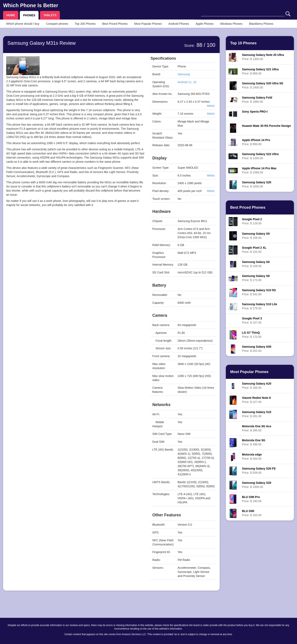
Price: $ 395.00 (257, 428)
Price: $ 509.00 (259, 471)
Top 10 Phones (243, 43)
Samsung (184, 74)
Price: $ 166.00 (257, 386)
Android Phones (179, 24)
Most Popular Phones (148, 24)
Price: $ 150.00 (252, 513)
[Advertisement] (75, 250)
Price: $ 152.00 (254, 250)
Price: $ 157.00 (252, 320)
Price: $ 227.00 (256, 400)
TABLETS (50, 15)
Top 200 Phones (85, 24)
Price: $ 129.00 (252, 221)
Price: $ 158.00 (256, 236)
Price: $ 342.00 (259, 292)
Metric (211, 106)
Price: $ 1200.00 (260, 156)
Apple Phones (204, 24)
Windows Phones (231, 24)
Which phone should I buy (23, 24)
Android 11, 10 (187, 82)
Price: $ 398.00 (254, 442)
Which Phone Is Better (31, 5)
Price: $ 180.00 (252, 499)
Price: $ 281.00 (257, 414)
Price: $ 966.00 (260, 71)
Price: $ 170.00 (252, 335)
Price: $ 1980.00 (257, 100)
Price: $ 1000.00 (257, 184)
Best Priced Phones (115, 24)
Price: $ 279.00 (259, 306)
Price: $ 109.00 (256, 264)
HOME (11, 15)
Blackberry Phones (261, 24)
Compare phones (57, 24)
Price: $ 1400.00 (263, 85)
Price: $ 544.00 (252, 457)
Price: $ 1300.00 (263, 57)
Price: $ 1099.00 (259, 170)
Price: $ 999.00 (256, 142)
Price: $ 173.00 (256, 278)
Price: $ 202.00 (257, 349)
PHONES (29, 15)
